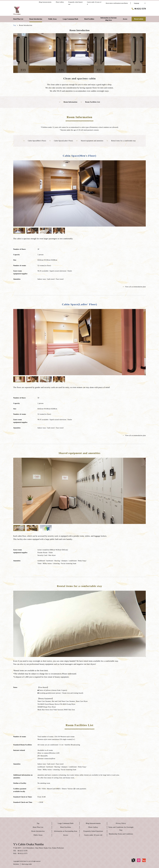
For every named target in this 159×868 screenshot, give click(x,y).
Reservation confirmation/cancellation (117, 3)
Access (66, 835)
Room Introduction (38, 831)
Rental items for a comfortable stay (121, 141)
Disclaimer (16, 864)
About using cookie (27, 864)
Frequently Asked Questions (93, 831)
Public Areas (38, 835)
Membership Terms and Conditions (121, 834)
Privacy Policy (121, 823)
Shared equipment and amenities (90, 141)
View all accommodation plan (134, 287)
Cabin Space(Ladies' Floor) (61, 141)
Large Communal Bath (66, 823)
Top (38, 823)
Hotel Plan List (38, 827)
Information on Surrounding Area (66, 831)
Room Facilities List (90, 102)
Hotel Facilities (66, 827)
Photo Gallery (93, 827)
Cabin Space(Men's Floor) (35, 141)
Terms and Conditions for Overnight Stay (121, 829)
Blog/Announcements (93, 823)
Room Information (68, 102)
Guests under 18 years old (93, 835)
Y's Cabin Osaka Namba (28, 844)
